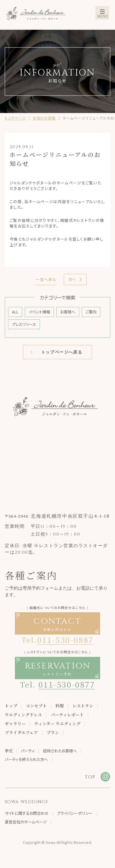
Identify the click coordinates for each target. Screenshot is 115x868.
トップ (11, 706)
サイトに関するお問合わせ (27, 813)
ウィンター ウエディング (57, 723)
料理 (60, 706)
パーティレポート (67, 715)
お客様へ (68, 312)
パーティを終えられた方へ (26, 759)
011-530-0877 (67, 684)
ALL (15, 312)
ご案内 (91, 312)
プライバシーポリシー (75, 813)
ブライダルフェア (21, 732)
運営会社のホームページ (26, 822)
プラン (53, 732)
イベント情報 (39, 312)
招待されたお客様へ (60, 751)
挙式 (9, 751)
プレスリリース (24, 324)
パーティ (28, 751)
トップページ (15, 118)
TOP (90, 777)
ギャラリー (15, 723)
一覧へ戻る (46, 279)
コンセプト (36, 706)
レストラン (83, 706)
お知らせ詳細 (44, 118)
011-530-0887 (65, 639)
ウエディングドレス (23, 715)
